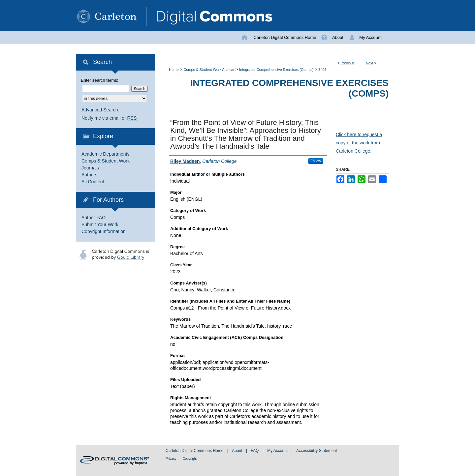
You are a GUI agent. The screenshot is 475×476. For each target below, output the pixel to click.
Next (370, 63)
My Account (278, 451)
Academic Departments (106, 154)
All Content (93, 182)
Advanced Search (100, 110)
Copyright (190, 459)
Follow (316, 161)
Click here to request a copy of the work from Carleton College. (359, 143)
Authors (89, 175)
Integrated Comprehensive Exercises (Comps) (276, 70)
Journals (90, 168)
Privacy (172, 459)
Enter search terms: (99, 80)
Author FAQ (94, 218)
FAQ (255, 451)
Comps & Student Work (106, 161)
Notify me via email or (109, 118)
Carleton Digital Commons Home (195, 451)
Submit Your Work (100, 224)
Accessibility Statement (317, 451)
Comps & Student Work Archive (209, 70)
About (238, 451)
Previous (348, 63)
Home (174, 70)
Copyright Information (104, 231)
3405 (322, 70)
